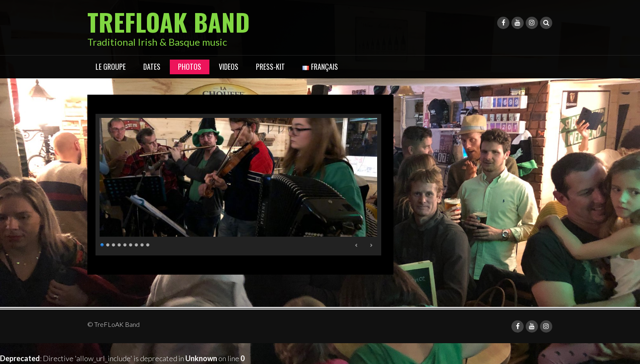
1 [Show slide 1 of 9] (102, 244)
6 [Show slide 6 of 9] (131, 244)
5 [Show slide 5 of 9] (125, 244)
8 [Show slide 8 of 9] (142, 244)
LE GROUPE (111, 67)
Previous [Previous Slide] (357, 245)
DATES (152, 67)
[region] (238, 185)
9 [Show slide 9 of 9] (148, 244)
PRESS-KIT (270, 67)
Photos (190, 67)
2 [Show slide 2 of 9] (108, 244)
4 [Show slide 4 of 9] (120, 244)
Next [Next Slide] (371, 245)
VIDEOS (229, 67)
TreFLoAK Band (169, 21)
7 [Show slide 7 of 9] (137, 244)
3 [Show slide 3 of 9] (114, 244)
